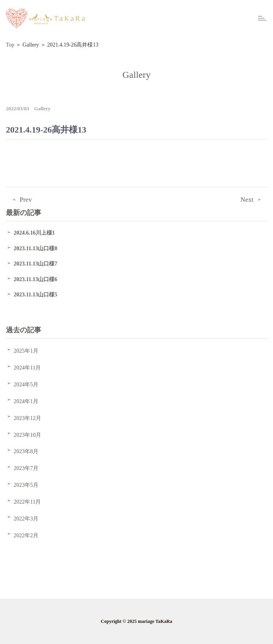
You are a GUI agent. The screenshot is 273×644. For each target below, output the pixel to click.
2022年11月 (27, 502)
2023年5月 (26, 485)
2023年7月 (26, 468)
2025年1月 (26, 351)
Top (10, 45)
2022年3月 (26, 519)
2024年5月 (26, 385)
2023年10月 (27, 435)
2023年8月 (26, 451)
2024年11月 (27, 368)
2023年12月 (27, 418)
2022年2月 (26, 535)
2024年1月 (26, 401)
